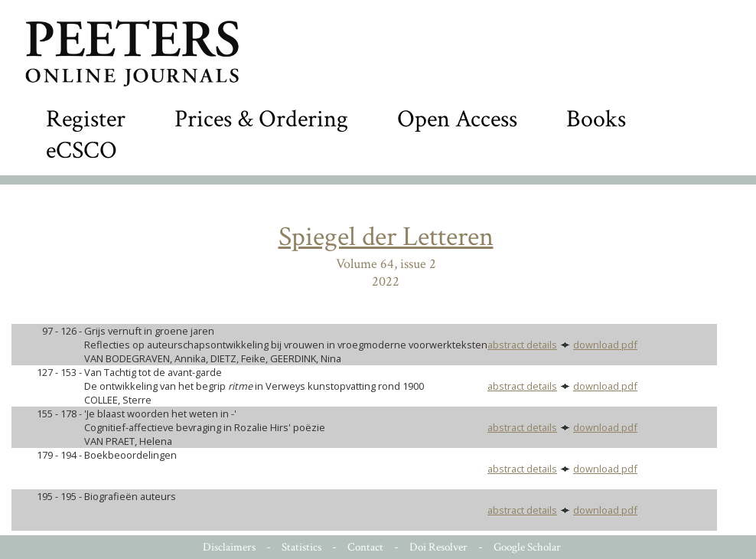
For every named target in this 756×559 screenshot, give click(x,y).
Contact (365, 547)
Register (86, 119)
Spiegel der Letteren (386, 237)
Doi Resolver (438, 547)
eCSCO (81, 150)
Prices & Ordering (261, 119)
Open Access (457, 119)
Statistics (301, 547)
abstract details (522, 345)
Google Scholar (527, 547)
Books (596, 119)
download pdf (605, 345)
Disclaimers (229, 547)
